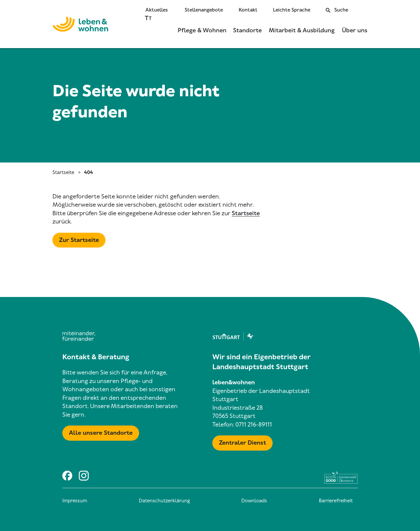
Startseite (63, 172)
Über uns (355, 30)
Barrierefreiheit (336, 501)
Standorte (247, 30)
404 (89, 172)
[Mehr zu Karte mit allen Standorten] (101, 433)
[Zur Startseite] (80, 25)
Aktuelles (157, 10)
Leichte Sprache (292, 10)
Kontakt (248, 10)
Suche (337, 10)
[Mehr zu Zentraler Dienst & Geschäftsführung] (242, 443)
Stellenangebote (204, 10)
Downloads (254, 501)
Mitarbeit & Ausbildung (302, 30)
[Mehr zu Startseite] (79, 240)
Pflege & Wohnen (202, 30)
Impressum (75, 501)
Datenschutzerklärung (164, 501)
